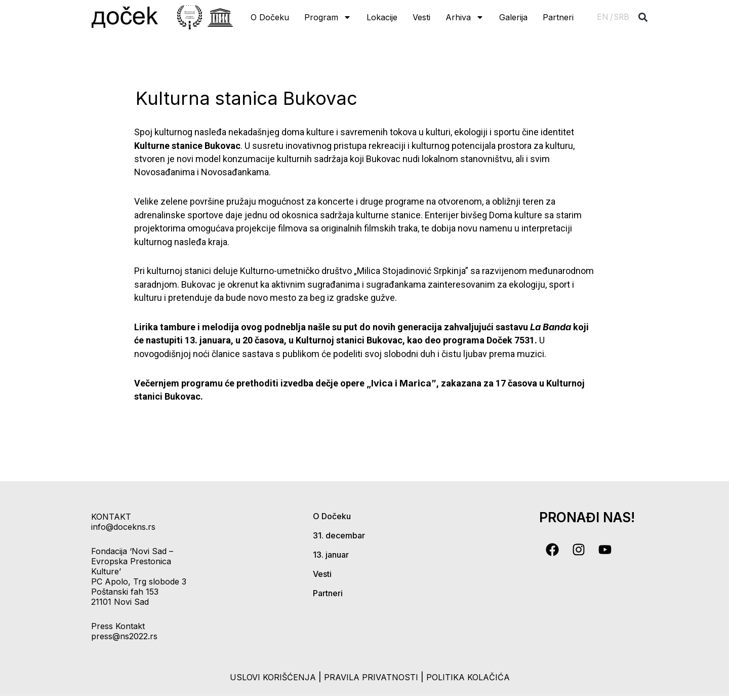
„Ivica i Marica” (401, 383)
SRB (622, 17)
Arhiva (465, 17)
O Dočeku (270, 17)
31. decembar (339, 535)
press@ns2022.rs (124, 636)
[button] (643, 17)
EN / (605, 17)
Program (328, 17)
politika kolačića (475, 677)
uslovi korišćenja (265, 677)
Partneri (558, 17)
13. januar (331, 555)
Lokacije (382, 17)
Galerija (513, 17)
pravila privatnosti (372, 677)
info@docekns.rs (123, 527)
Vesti (421, 17)
